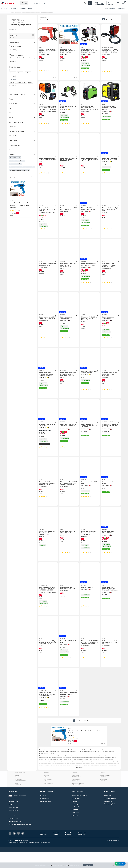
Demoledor (18, 794)
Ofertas (30, 8)
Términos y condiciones (43, 850)
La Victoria (28, 73)
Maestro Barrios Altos (21, 82)
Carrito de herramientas (105, 791)
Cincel (45, 801)
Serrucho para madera (48, 795)
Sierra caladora (75, 797)
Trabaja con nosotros (110, 814)
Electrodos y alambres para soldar (20, 170)
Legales (11, 821)
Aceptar (88, 865)
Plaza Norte (20, 73)
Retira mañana (13, 61)
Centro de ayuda (13, 815)
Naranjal (30, 82)
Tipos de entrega (13, 823)
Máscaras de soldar (15, 164)
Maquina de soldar (15, 158)
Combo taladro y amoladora (49, 790)
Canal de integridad (109, 820)
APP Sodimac (76, 814)
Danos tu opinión (13, 835)
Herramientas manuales (77, 793)
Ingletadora (103, 789)
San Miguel (12, 76)
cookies (78, 865)
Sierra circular (46, 791)
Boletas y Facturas (14, 832)
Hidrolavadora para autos (20, 797)
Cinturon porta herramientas (106, 790)
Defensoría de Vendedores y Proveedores (20, 840)
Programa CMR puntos (15, 838)
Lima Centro (13, 73)
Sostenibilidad (108, 817)
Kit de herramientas (76, 795)
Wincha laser (46, 789)
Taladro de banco (75, 794)
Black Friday (76, 831)
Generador (17, 791)
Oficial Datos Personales (82, 850)
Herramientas (18, 801)
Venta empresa (76, 820)
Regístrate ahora (45, 814)
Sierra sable (103, 797)
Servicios (23, 8)
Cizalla (45, 797)
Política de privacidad (68, 850)
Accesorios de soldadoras (17, 161)
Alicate (45, 793)
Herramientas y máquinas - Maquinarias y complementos (27, 12)
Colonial (12, 82)
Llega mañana (13, 49)
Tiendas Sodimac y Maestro (80, 811)
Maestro (74, 817)
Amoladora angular (76, 801)
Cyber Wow (75, 829)
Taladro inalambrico (19, 798)
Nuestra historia (108, 811)
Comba (17, 799)
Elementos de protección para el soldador (22, 167)
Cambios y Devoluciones (15, 829)
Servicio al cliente (13, 818)
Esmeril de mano (19, 790)
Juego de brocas (103, 795)
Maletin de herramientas (48, 794)
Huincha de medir (19, 795)
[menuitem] (120, 8)
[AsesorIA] (120, 864)
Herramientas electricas (77, 798)
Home (12, 12)
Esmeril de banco (75, 791)
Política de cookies (57, 850)
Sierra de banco (103, 793)
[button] (61, 3)
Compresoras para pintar (20, 789)
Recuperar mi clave (46, 817)
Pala (73, 790)
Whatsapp (75, 826)
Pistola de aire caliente (48, 799)
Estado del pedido (13, 826)
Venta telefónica (77, 823)
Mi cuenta (43, 811)
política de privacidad (68, 865)
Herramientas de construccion (78, 799)
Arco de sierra (75, 789)
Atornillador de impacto (48, 798)
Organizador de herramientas (106, 794)
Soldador (17, 793)
